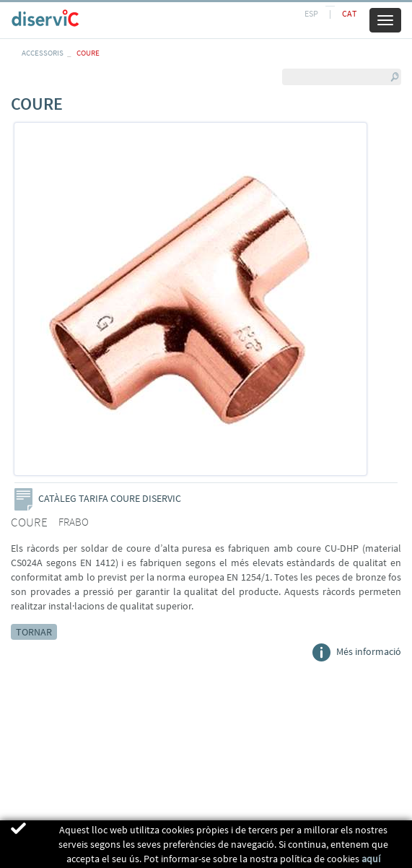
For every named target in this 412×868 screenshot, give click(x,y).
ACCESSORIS (43, 53)
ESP (311, 13)
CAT (349, 13)
